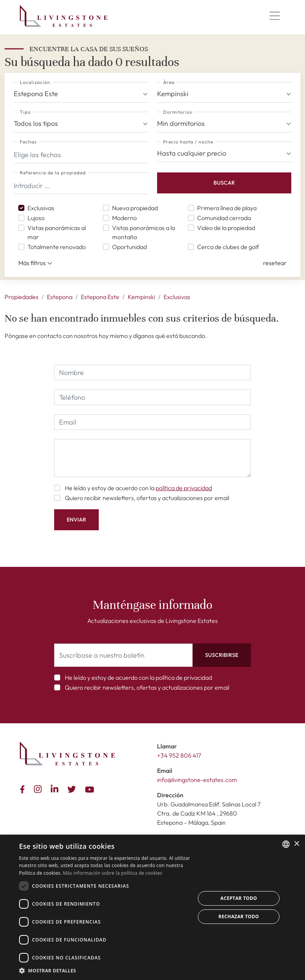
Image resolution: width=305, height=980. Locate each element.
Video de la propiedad (226, 228)
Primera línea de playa (227, 208)
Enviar (76, 520)
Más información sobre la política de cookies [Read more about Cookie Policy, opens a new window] (113, 873)
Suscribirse (222, 655)
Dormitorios (178, 112)
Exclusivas (41, 208)
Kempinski (141, 297)
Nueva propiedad (135, 208)
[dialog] (152, 907)
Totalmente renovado (57, 247)
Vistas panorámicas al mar (57, 232)
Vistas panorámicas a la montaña (144, 232)
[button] (275, 263)
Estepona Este (100, 297)
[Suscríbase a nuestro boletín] (124, 655)
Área (169, 82)
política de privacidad (184, 488)
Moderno (124, 218)
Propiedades (22, 297)
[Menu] (274, 16)
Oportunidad (129, 247)
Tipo (25, 112)
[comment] (152, 458)
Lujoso (36, 218)
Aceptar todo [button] (239, 898)
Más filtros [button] (35, 263)
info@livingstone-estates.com (197, 780)
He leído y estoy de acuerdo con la (138, 488)
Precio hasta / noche (188, 142)
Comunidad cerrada (224, 218)
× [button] (296, 844)
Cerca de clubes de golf (228, 247)
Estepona (60, 297)
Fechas (28, 142)
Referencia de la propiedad (53, 173)
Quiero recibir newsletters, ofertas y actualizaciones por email (147, 498)
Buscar (224, 183)
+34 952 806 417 (179, 755)
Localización (35, 82)
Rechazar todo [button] (239, 916)
